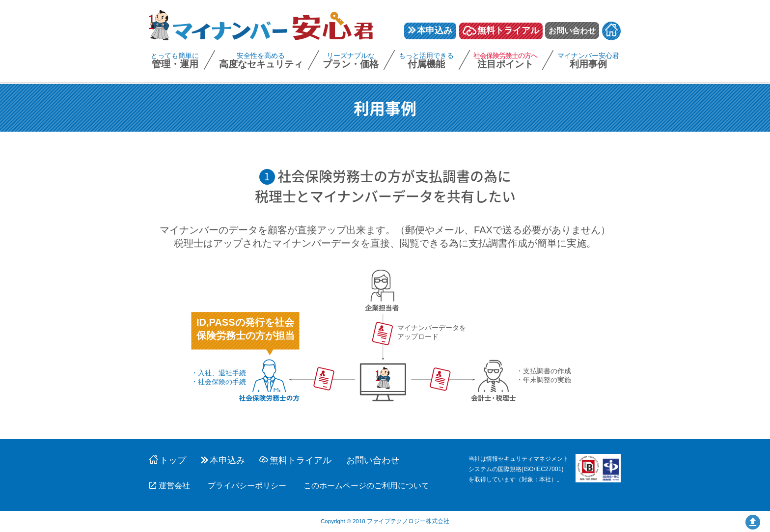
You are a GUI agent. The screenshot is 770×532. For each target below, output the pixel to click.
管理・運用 (175, 61)
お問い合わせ (572, 31)
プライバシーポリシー (247, 486)
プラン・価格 (351, 61)
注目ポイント (505, 61)
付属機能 (426, 61)
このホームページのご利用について (366, 486)
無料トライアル (501, 31)
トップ (168, 460)
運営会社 (170, 486)
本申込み (430, 30)
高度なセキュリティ (261, 61)
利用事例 (588, 61)
